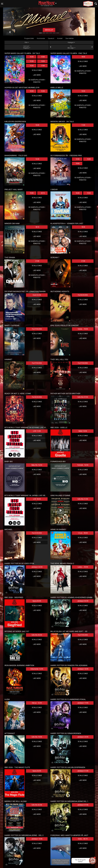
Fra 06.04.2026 (83, 295)
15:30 (32, 66)
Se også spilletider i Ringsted (37, 81)
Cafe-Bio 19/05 (37, 737)
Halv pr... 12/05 (37, 703)
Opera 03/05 (37, 601)
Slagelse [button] (49, 3)
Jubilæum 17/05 (83, 703)
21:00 (37, 261)
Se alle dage (37, 70)
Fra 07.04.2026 (37, 329)
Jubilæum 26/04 (37, 567)
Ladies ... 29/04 (83, 567)
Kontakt (60, 38)
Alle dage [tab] (71, 47)
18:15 (37, 227)
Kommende (41, 38)
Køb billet (51, 30)
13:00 (43, 57)
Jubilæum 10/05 (83, 669)
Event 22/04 (37, 295)
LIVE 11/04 (37, 431)
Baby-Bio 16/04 (37, 465)
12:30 (43, 91)
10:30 (32, 57)
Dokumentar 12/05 (37, 669)
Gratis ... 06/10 (83, 839)
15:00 (32, 193)
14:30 (43, 61)
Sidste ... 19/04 (83, 329)
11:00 (83, 125)
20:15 (43, 193)
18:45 (83, 227)
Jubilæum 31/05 (83, 771)
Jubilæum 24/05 (83, 737)
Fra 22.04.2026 (37, 533)
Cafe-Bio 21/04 (83, 499)
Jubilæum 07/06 (83, 805)
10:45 (37, 125)
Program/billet (29, 38)
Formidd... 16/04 (83, 465)
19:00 (78, 163)
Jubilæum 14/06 (37, 839)
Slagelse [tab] (27, 47)
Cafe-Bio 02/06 (37, 805)
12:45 (37, 159)
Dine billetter (70, 38)
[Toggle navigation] (2, 4)
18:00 (83, 57)
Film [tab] (26, 42)
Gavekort (51, 38)
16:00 (89, 159)
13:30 (32, 61)
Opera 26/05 (37, 771)
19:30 (89, 193)
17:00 (43, 66)
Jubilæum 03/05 (83, 601)
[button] (10, 32)
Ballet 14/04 (83, 431)
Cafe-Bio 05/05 (37, 635)
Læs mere (37, 75)
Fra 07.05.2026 (83, 635)
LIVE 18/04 (37, 499)
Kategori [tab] (71, 42)
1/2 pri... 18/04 (83, 533)
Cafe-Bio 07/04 (83, 397)
